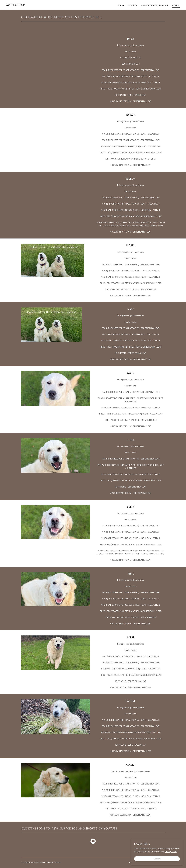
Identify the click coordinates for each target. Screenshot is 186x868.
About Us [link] (133, 5)
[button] (176, 6)
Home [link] (121, 5)
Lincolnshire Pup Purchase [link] (155, 5)
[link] (15, 5)
